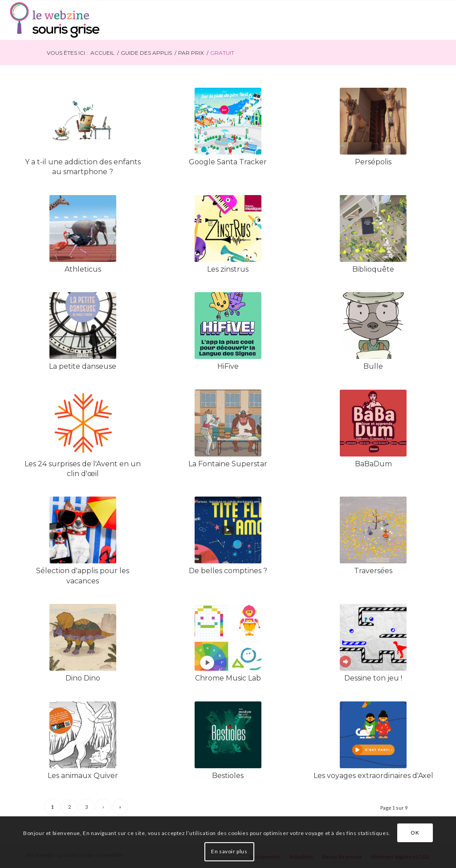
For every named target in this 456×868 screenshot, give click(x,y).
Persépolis (373, 162)
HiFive (228, 366)
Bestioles (228, 776)
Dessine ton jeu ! (373, 678)
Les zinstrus (228, 269)
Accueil (102, 53)
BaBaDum (373, 464)
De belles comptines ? (228, 571)
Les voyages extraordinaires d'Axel (373, 776)
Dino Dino (83, 678)
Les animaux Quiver (83, 776)
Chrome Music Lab (228, 678)
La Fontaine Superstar (228, 464)
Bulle (373, 366)
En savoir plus (229, 851)
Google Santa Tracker (228, 162)
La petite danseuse (83, 366)
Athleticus (83, 269)
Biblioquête (373, 269)
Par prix (191, 53)
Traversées (373, 571)
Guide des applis (146, 53)
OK (415, 833)
